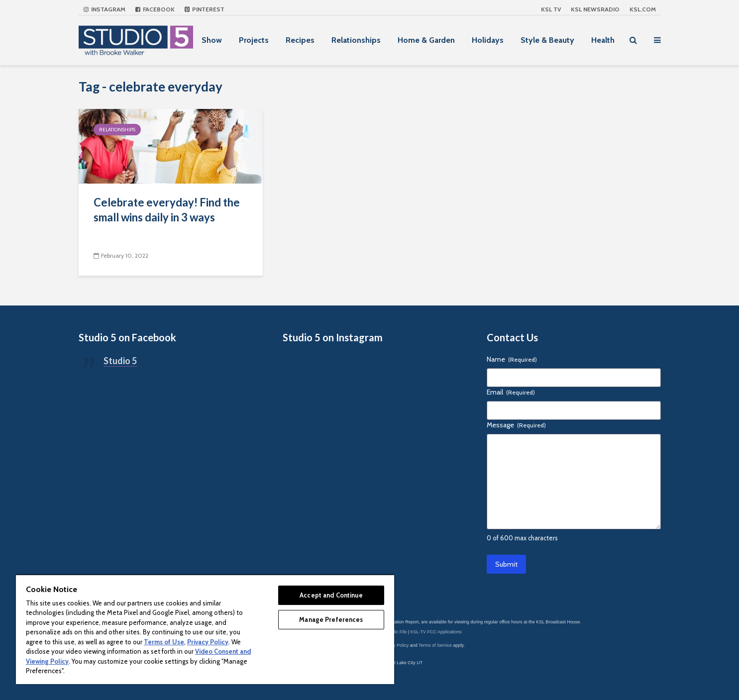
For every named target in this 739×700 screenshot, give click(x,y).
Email (511, 392)
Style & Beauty (547, 40)
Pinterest (205, 9)
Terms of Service (435, 645)
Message (516, 425)
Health (603, 40)
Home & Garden (426, 40)
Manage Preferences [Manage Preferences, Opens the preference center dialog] (331, 619)
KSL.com (643, 9)
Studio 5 (120, 361)
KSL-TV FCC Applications (436, 632)
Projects (254, 40)
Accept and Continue (331, 595)
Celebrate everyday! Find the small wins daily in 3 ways (167, 210)
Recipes (300, 40)
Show (212, 40)
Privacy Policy (395, 645)
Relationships (356, 40)
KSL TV (551, 9)
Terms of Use (164, 642)
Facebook (155, 9)
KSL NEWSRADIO (595, 9)
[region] (205, 629)
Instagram (105, 9)
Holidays (488, 40)
